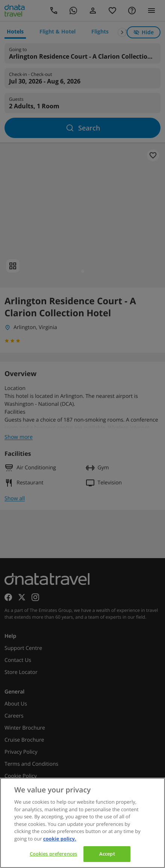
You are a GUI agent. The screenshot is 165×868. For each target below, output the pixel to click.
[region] (82, 823)
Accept (107, 854)
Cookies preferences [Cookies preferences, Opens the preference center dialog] (53, 854)
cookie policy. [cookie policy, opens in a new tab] (60, 839)
